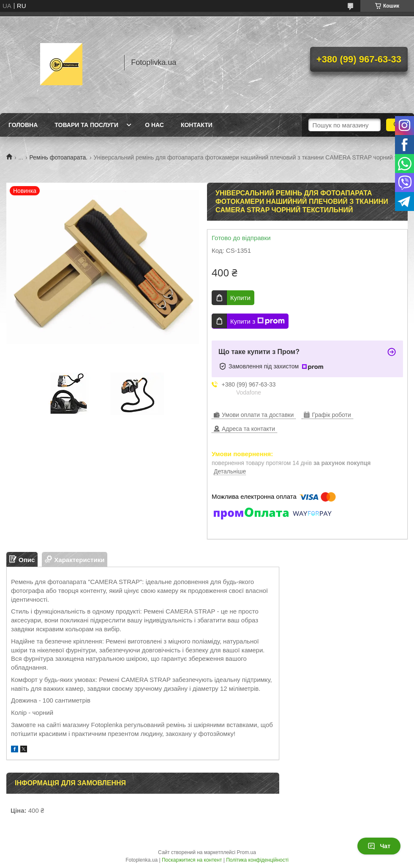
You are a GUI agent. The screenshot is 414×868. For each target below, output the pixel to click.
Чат (379, 846)
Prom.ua (246, 852)
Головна (23, 125)
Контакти (197, 125)
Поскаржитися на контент (192, 860)
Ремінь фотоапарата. (59, 157)
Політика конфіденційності (257, 860)
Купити (240, 298)
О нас (154, 125)
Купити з (257, 321)
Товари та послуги (86, 125)
